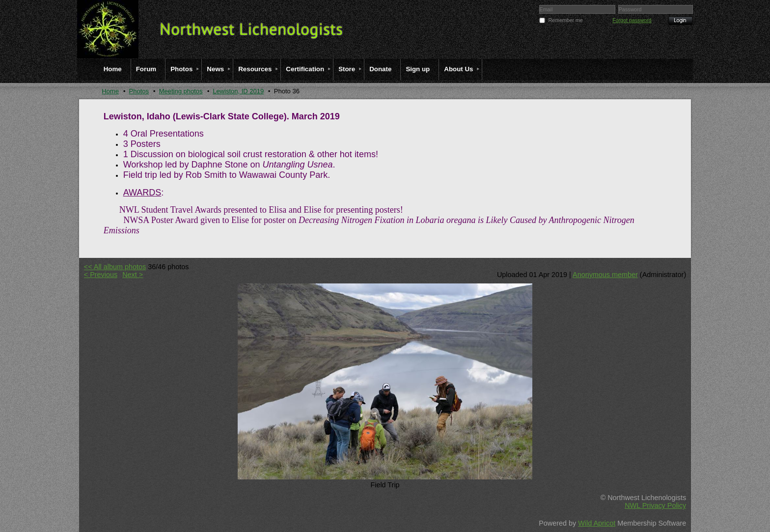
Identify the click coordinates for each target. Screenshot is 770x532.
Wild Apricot (597, 523)
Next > (133, 275)
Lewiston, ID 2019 (238, 91)
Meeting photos (181, 91)
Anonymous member (605, 275)
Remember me (565, 20)
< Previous (101, 275)
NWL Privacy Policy (655, 505)
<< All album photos (115, 267)
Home (110, 91)
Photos (139, 91)
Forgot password (632, 20)
